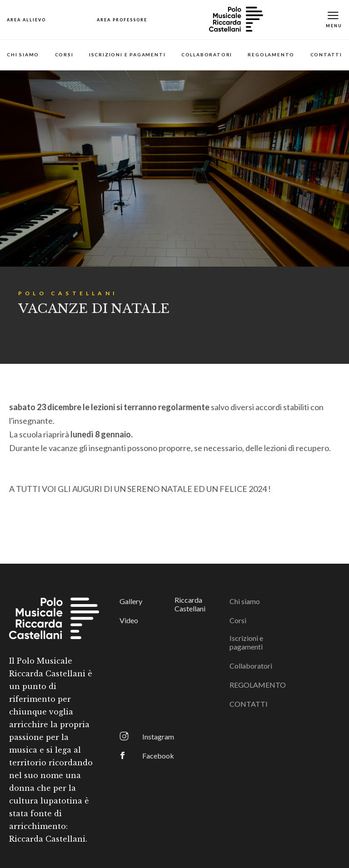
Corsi (64, 55)
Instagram (158, 737)
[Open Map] (26, 20)
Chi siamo (23, 55)
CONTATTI (326, 55)
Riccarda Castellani (190, 604)
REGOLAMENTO (271, 55)
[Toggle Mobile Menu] (334, 20)
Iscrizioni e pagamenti (127, 55)
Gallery (131, 601)
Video (129, 620)
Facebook (158, 756)
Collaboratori (207, 55)
